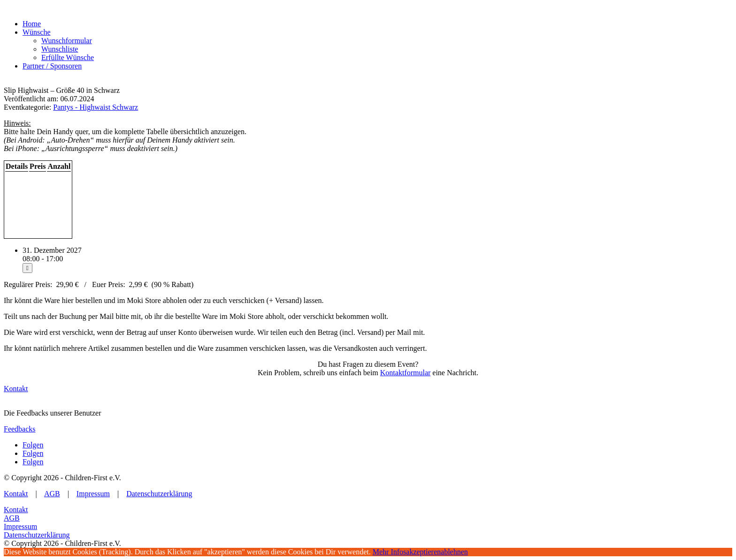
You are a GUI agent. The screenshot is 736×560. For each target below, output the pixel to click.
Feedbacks (20, 429)
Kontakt (16, 389)
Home (32, 24)
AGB (52, 494)
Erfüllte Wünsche (68, 57)
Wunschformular (67, 41)
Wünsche (37, 32)
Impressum (93, 494)
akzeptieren (423, 552)
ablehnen (454, 552)
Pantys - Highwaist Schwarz (96, 107)
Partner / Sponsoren (52, 66)
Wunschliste (60, 49)
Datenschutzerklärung (159, 494)
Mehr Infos (390, 552)
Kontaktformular (406, 373)
